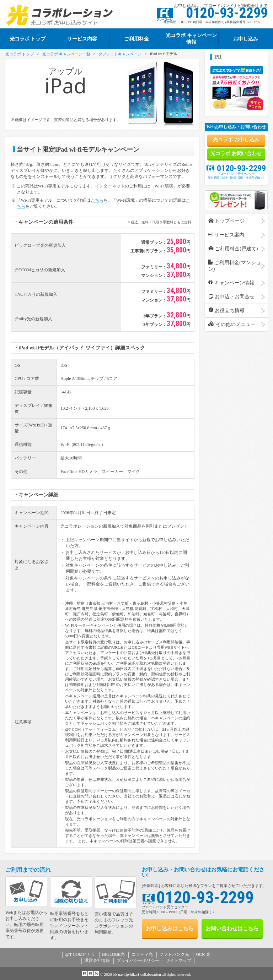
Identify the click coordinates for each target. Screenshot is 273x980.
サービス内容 (82, 39)
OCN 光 (203, 954)
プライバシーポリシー (138, 960)
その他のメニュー (232, 324)
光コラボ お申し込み (236, 140)
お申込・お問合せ (232, 296)
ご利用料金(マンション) (235, 266)
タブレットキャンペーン (120, 54)
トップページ (227, 221)
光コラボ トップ (20, 54)
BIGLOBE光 (113, 954)
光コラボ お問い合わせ (236, 154)
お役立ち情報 (227, 310)
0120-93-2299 (236, 168)
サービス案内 (226, 235)
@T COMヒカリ (81, 954)
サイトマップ (178, 960)
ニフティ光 (142, 954)
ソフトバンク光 (174, 954)
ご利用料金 (136, 39)
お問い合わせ (231, 929)
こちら (97, 200)
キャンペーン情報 (231, 283)
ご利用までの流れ (28, 870)
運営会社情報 (97, 960)
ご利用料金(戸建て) (233, 249)
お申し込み (246, 39)
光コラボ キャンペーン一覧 (66, 54)
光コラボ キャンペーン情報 (191, 39)
